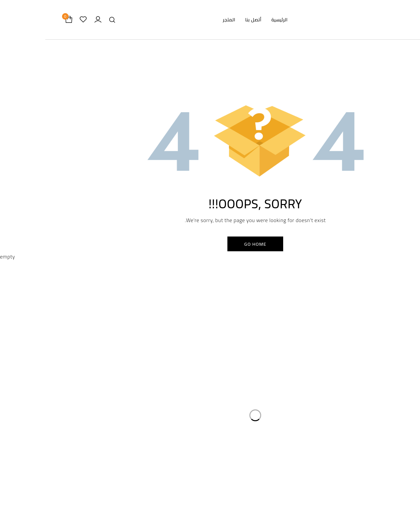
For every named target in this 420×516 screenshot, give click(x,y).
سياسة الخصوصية (179, 345)
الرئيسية (281, 345)
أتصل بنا (280, 384)
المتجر (282, 358)
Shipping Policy (165, 507)
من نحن (280, 371)
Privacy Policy (165, 475)
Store (255, 483)
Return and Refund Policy (165, 491)
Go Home (210, 245)
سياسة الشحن (183, 371)
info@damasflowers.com (86, 431)
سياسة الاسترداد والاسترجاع (169, 358)
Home (255, 468)
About (255, 499)
